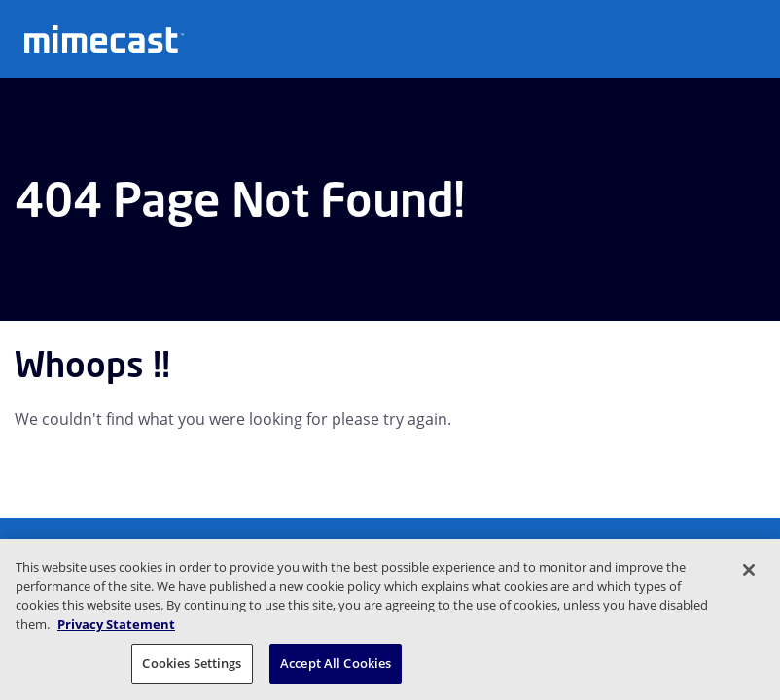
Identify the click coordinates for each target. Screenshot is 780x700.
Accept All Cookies (336, 663)
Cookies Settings (192, 663)
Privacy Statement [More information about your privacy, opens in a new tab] (116, 624)
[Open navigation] (751, 37)
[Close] (749, 570)
